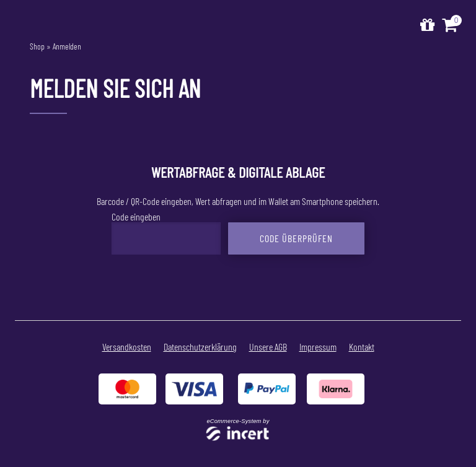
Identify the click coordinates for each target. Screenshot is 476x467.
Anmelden (67, 46)
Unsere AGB (268, 347)
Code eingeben (136, 216)
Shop (37, 46)
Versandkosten (127, 347)
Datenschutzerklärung (200, 347)
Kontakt (362, 347)
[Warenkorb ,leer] (451, 25)
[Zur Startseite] (427, 25)
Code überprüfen (296, 238)
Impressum (318, 347)
